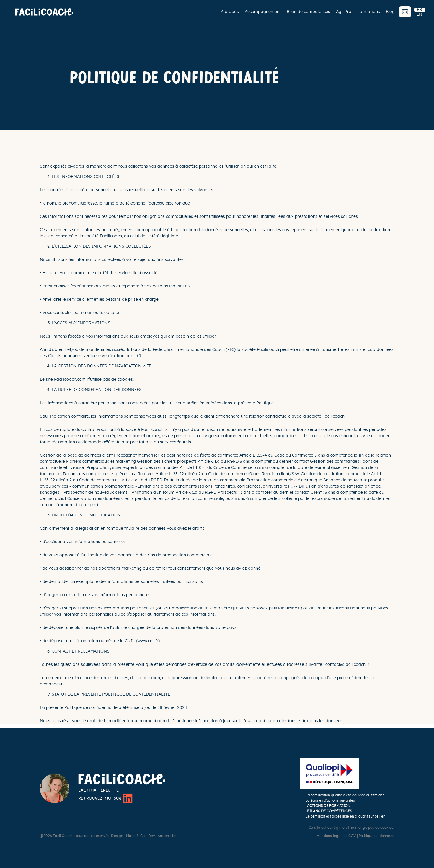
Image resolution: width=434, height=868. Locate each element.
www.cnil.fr (148, 641)
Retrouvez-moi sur (105, 798)
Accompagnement (263, 12)
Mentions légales (331, 836)
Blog (390, 12)
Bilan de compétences (308, 12)
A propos (230, 12)
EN (420, 14)
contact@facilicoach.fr (347, 665)
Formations (369, 12)
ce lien (380, 816)
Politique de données (376, 836)
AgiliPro (344, 12)
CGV (352, 836)
